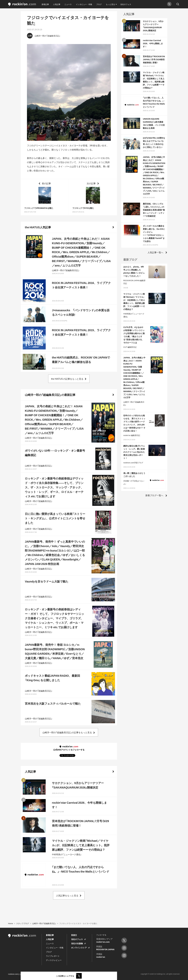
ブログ (99, 4)
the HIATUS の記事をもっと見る (67, 379)
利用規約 (29, 974)
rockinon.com (22, 5)
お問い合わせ (62, 974)
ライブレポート (53, 956)
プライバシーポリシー (44, 974)
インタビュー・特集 (84, 4)
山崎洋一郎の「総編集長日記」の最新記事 (50, 395)
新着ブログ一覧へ (154, 495)
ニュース (68, 4)
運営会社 (74, 974)
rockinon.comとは (15, 974)
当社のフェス (126, 4)
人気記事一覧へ (155, 252)
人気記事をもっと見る (67, 895)
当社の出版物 (77, 943)
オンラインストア (79, 948)
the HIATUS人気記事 (38, 227)
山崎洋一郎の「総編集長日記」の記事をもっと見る (67, 732)
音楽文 (74, 935)
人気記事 (57, 4)
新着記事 (45, 4)
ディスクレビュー (54, 960)
